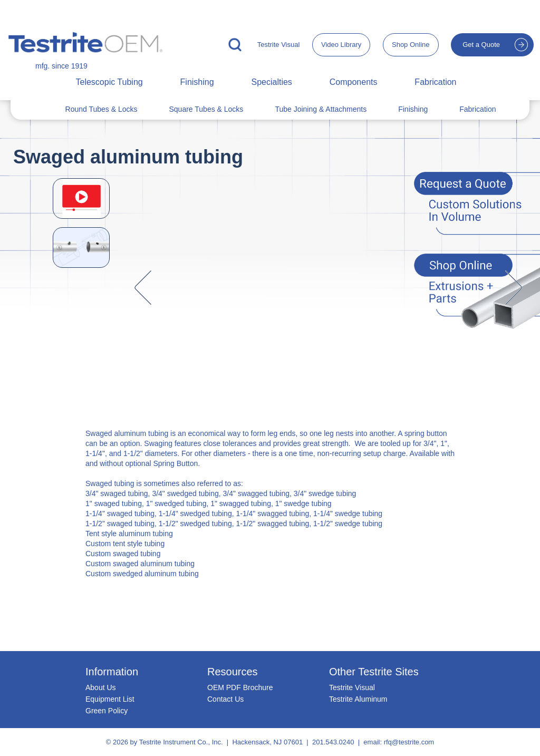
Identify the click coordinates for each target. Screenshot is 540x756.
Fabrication (435, 82)
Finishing (197, 82)
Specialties (271, 82)
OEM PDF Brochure (240, 687)
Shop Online (411, 45)
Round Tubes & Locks (102, 109)
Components (354, 82)
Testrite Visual (279, 45)
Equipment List (110, 699)
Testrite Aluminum (358, 699)
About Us (101, 687)
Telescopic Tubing (109, 82)
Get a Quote (481, 45)
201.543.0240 (333, 742)
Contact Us (225, 699)
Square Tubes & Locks (206, 109)
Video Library (341, 45)
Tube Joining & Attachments (321, 109)
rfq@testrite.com (409, 742)
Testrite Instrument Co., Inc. (181, 742)
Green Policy (107, 711)
